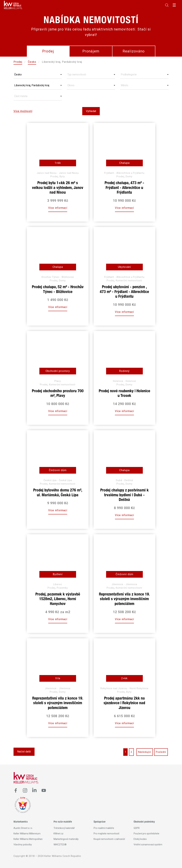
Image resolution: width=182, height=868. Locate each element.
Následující (145, 752)
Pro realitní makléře (104, 828)
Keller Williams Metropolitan (28, 839)
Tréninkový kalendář (64, 828)
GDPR (137, 828)
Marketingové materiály (66, 839)
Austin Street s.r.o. (23, 828)
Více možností (23, 111)
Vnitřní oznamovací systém (148, 845)
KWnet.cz (58, 834)
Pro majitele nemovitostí (106, 834)
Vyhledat (91, 111)
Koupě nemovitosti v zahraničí (109, 839)
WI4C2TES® (60, 845)
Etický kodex (140, 839)
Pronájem (91, 51)
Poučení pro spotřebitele (146, 834)
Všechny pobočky (23, 845)
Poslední (161, 752)
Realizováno (134, 51)
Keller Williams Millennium (27, 834)
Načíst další (24, 752)
